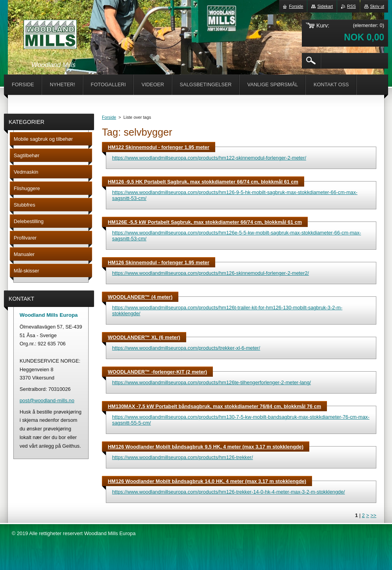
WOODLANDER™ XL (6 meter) (144, 337)
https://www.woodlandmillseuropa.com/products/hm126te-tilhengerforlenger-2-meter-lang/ (211, 382)
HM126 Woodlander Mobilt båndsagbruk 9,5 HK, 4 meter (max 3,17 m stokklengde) (206, 447)
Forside (109, 117)
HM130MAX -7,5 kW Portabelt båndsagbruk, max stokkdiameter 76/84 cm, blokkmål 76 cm (214, 406)
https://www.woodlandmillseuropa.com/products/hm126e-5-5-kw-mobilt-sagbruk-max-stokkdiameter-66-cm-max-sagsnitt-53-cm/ (237, 236)
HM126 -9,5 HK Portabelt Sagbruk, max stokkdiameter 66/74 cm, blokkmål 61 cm (203, 182)
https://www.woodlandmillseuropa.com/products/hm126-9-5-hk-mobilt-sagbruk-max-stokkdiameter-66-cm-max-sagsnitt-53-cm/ (235, 195)
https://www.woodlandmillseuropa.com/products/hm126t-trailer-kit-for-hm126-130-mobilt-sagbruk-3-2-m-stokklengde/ (227, 310)
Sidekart (325, 6)
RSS (351, 6)
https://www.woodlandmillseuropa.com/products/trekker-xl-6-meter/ (186, 348)
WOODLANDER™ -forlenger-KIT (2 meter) (157, 372)
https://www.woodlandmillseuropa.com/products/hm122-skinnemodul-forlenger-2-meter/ (209, 158)
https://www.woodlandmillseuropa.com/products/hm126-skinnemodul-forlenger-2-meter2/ (211, 273)
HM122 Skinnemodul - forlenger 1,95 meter (159, 147)
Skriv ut (377, 6)
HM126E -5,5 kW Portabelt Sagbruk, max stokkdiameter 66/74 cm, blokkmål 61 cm (205, 222)
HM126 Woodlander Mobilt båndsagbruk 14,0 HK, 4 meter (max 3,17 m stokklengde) (207, 481)
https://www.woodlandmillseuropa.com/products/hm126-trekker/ (182, 457)
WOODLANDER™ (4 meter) (140, 297)
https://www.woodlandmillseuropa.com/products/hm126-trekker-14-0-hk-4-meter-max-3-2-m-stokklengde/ (229, 492)
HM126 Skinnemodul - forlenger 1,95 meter (159, 262)
